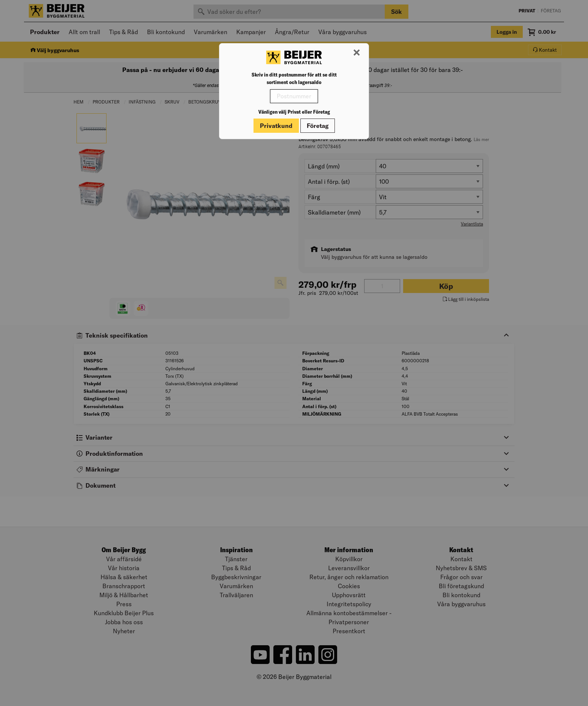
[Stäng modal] (357, 53)
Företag (318, 126)
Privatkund (276, 126)
